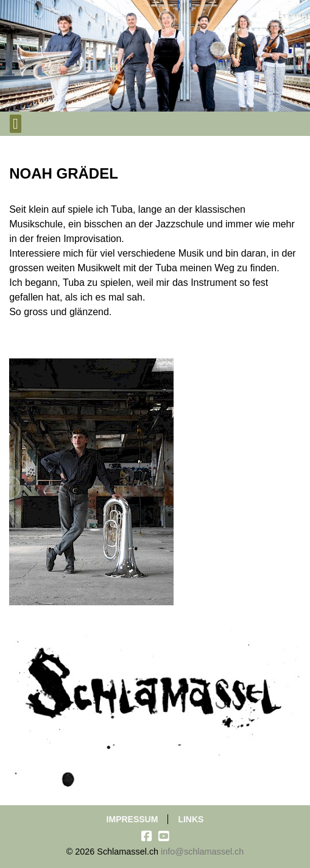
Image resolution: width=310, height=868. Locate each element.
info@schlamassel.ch (202, 852)
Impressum (132, 819)
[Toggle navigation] (16, 124)
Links (191, 819)
